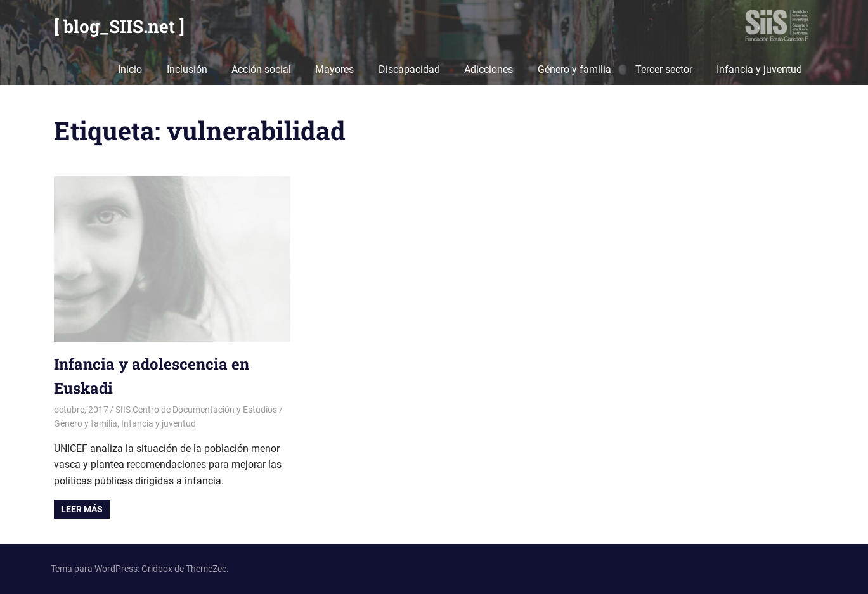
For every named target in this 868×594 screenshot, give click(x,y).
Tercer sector (664, 69)
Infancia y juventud (759, 69)
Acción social (261, 69)
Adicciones (489, 69)
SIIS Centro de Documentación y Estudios (196, 410)
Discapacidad (409, 69)
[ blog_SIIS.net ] (119, 26)
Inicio (130, 69)
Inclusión (187, 69)
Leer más (82, 509)
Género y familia (574, 69)
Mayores (334, 69)
